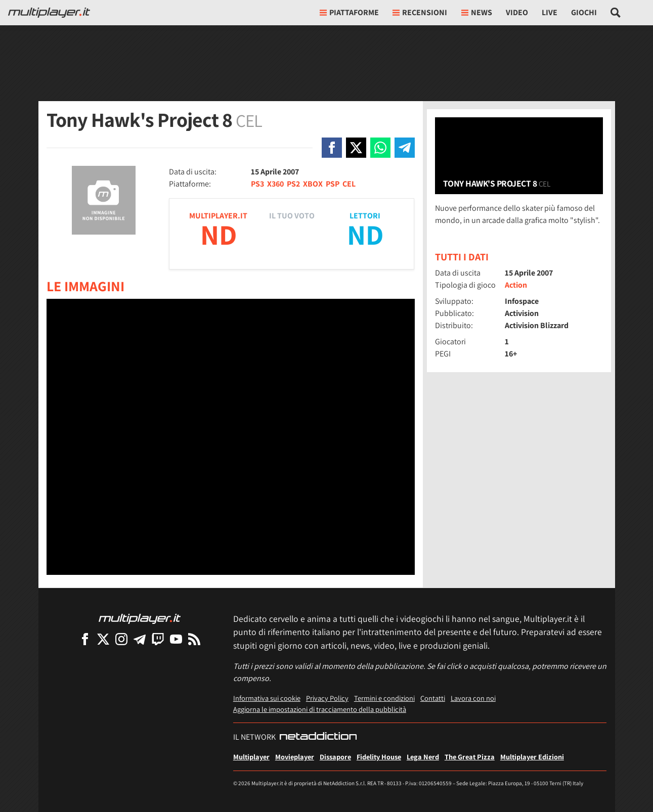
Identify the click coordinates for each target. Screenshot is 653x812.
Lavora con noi (473, 698)
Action (516, 285)
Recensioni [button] (420, 12)
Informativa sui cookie (267, 698)
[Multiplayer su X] (103, 639)
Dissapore (335, 757)
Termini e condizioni (384, 698)
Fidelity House (379, 757)
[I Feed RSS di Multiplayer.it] (194, 639)
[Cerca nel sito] (616, 13)
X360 (275, 184)
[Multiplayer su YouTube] (176, 639)
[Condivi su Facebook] (332, 148)
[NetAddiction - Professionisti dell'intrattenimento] (318, 737)
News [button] (477, 12)
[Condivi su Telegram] (405, 148)
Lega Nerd (423, 757)
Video (517, 12)
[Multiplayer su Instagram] (121, 639)
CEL (349, 184)
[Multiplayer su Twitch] (158, 639)
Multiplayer (251, 757)
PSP (333, 184)
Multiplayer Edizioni (532, 757)
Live (550, 12)
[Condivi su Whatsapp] (380, 148)
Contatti (433, 698)
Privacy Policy (327, 698)
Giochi (584, 12)
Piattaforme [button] (349, 12)
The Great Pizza (470, 757)
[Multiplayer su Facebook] (85, 639)
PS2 (293, 184)
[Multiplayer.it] (49, 13)
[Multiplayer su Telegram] (140, 639)
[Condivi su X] (356, 148)
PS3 (257, 184)
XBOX (313, 184)
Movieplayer (295, 757)
